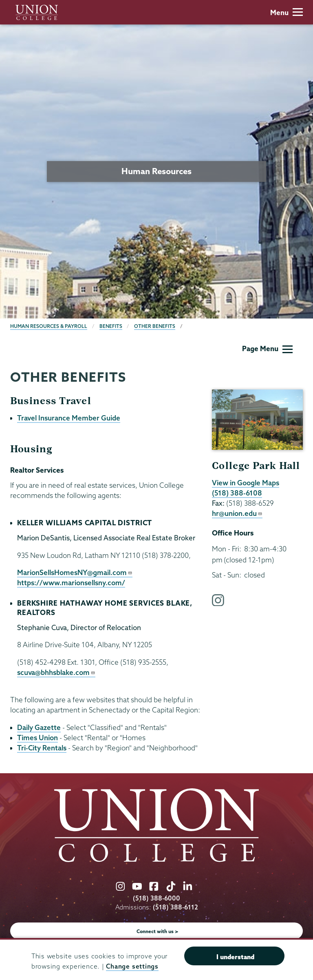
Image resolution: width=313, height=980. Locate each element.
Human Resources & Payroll (49, 326)
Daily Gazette (39, 727)
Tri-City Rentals (42, 748)
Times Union (37, 738)
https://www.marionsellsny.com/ (71, 583)
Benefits (111, 326)
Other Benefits (155, 326)
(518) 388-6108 (237, 493)
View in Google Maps (246, 483)
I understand (235, 957)
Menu (287, 12)
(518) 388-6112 (175, 907)
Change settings (132, 966)
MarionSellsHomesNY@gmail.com (75, 572)
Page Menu (267, 348)
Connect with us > (158, 931)
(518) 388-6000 (156, 898)
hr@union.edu (237, 513)
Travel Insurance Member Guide (69, 418)
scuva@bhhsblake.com (56, 672)
